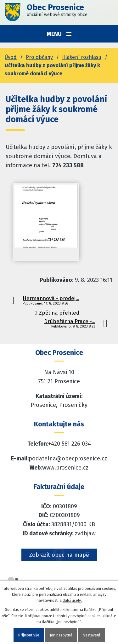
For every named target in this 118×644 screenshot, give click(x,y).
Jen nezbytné (61, 635)
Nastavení (91, 635)
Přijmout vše (29, 635)
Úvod (11, 57)
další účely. (72, 601)
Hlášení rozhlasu (82, 57)
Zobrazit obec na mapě (59, 555)
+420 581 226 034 (70, 444)
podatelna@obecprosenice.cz (68, 459)
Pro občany (39, 57)
